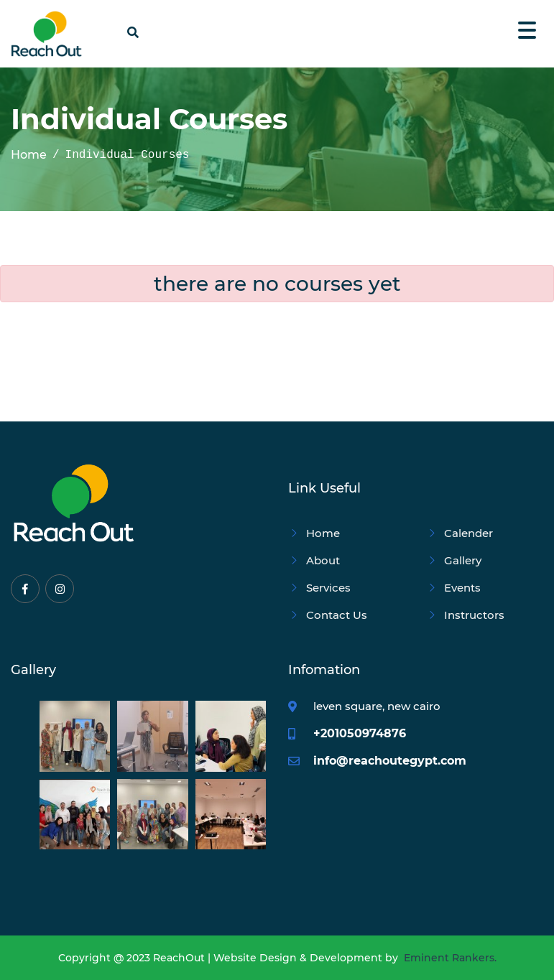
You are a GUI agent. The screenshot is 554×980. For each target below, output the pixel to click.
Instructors (465, 615)
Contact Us (328, 615)
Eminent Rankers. (450, 958)
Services (319, 588)
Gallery (454, 560)
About (314, 560)
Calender (460, 533)
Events (453, 588)
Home (29, 155)
